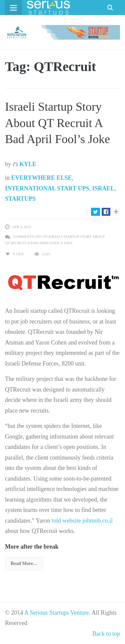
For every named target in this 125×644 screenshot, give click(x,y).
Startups (20, 199)
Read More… (24, 563)
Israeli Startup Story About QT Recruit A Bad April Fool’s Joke (57, 123)
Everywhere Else (42, 178)
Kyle (25, 164)
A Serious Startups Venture (57, 613)
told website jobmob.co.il (82, 521)
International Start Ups (47, 188)
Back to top (106, 634)
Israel (103, 188)
